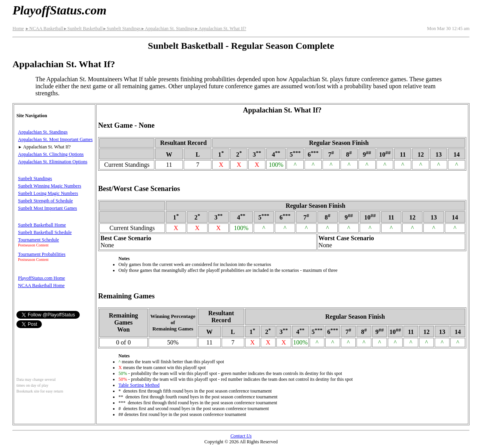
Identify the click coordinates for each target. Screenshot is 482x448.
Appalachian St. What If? (220, 29)
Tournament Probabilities (42, 254)
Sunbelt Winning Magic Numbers (50, 186)
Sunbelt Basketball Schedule (45, 232)
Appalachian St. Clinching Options (51, 154)
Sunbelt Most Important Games (47, 208)
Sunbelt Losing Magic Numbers (48, 193)
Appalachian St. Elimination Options (53, 162)
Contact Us (241, 436)
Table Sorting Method (139, 385)
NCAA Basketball (44, 29)
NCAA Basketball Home (41, 286)
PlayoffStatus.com (59, 10)
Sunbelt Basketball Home (42, 225)
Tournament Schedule (39, 240)
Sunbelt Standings (122, 29)
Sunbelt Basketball (83, 29)
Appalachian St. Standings (168, 29)
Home (18, 29)
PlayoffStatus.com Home (41, 278)
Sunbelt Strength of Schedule (45, 201)
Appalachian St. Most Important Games (55, 139)
